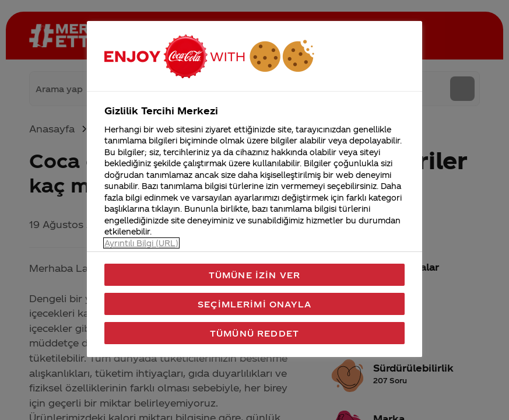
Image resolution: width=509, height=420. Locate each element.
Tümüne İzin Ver (255, 275)
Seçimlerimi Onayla (255, 304)
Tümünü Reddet (255, 333)
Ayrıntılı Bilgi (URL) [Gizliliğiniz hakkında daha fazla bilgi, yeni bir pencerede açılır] (141, 243)
